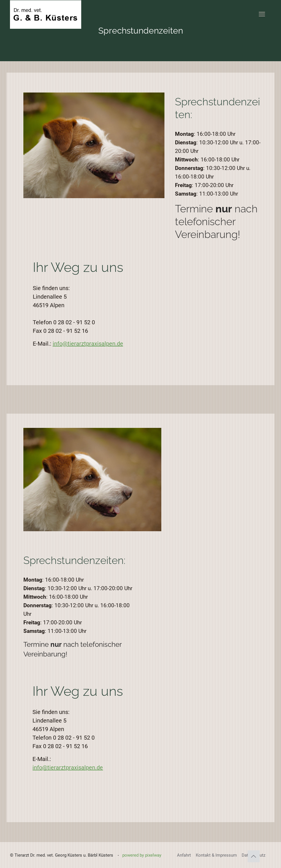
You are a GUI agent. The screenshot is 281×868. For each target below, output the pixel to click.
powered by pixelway (142, 855)
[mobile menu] (262, 14)
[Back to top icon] (254, 856)
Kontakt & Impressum (216, 855)
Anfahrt (184, 855)
